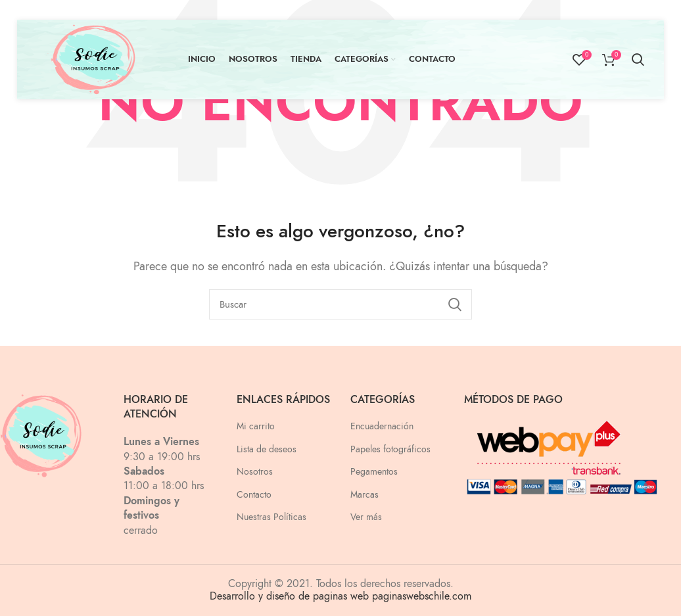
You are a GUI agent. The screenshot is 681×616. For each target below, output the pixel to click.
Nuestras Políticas (271, 517)
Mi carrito (256, 426)
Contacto (254, 495)
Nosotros (255, 472)
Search (454, 304)
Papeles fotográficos (390, 449)
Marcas (364, 495)
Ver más (366, 517)
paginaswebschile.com (422, 596)
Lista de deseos (267, 449)
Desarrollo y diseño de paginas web (289, 596)
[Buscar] (340, 304)
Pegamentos (374, 472)
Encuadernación (382, 426)
